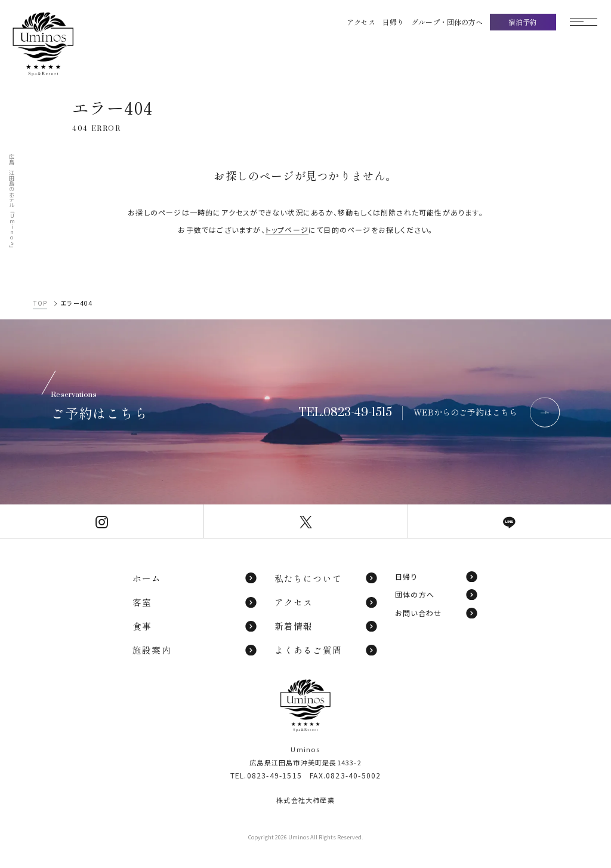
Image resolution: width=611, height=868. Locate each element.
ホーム (195, 578)
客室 (195, 602)
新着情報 (327, 626)
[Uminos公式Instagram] (102, 521)
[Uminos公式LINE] (510, 521)
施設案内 (195, 650)
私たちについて (327, 578)
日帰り (437, 577)
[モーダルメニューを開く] (584, 22)
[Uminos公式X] (305, 521)
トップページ (287, 230)
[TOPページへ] (57, 44)
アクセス (327, 602)
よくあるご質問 (327, 650)
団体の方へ (437, 595)
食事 (195, 626)
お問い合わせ (437, 613)
